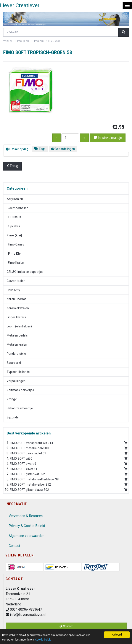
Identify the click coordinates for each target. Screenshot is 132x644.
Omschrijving (17, 149)
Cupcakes (13, 226)
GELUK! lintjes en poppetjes (25, 272)
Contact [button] (66, 626)
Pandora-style (16, 354)
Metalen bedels (17, 335)
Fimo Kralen (15, 263)
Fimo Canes (15, 244)
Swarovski (14, 363)
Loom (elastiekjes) (19, 326)
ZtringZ (12, 399)
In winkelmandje (108, 138)
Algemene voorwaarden (27, 536)
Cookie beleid (43, 640)
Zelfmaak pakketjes (20, 390)
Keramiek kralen (18, 308)
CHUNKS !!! (14, 217)
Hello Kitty (13, 290)
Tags (40, 149)
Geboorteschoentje (20, 408)
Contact (14, 546)
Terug (12, 166)
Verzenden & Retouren (26, 516)
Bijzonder (13, 417)
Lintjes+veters (16, 317)
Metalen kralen (17, 345)
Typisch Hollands (18, 372)
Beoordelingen (63, 149)
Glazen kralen (16, 281)
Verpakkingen (16, 381)
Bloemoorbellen (18, 208)
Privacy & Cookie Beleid (27, 526)
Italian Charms (17, 299)
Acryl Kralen (15, 199)
